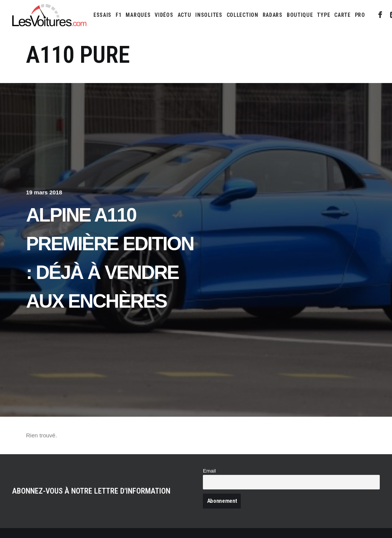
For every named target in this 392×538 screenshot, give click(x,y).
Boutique (300, 15)
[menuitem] (102, 15)
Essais (102, 15)
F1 (118, 15)
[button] (380, 15)
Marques (138, 15)
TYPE (323, 15)
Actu (185, 15)
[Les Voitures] (50, 15)
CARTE (342, 15)
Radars (273, 15)
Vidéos (164, 15)
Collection (243, 15)
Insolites (209, 15)
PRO (360, 15)
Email (209, 471)
